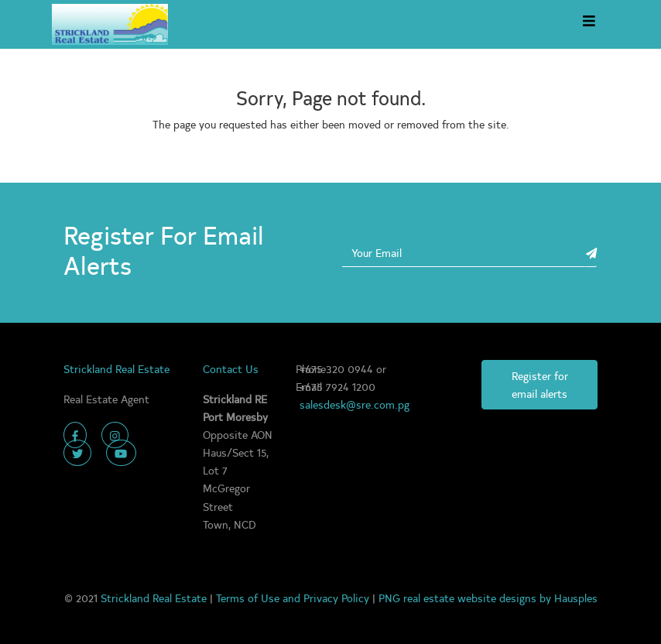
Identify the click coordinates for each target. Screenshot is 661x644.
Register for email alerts (540, 384)
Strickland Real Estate (155, 598)
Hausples (576, 598)
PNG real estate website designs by (466, 598)
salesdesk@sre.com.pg (354, 404)
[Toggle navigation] (589, 24)
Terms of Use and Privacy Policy (294, 598)
